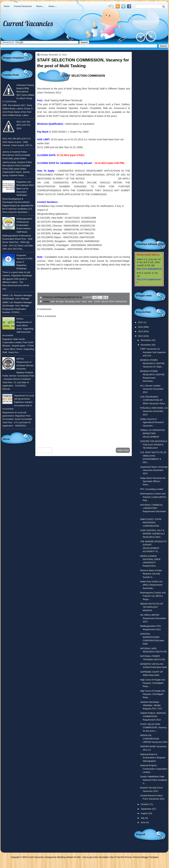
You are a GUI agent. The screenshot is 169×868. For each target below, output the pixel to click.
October (145, 804)
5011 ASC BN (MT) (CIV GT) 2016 (23, 125)
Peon (84, 302)
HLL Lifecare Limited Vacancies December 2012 (152, 389)
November (146, 345)
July (143, 818)
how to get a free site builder (96, 857)
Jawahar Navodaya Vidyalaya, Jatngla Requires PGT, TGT (151, 705)
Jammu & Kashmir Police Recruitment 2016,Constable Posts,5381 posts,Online (16, 155)
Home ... (40, 6)
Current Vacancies (23, 6)
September (146, 809)
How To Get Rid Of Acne (121, 857)
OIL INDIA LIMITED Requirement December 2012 (153, 618)
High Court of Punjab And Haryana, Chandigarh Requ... (153, 683)
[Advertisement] (84, 418)
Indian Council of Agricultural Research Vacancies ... (152, 422)
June (143, 822)
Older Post (123, 450)
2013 (141, 331)
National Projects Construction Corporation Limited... (154, 769)
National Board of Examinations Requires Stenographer (153, 758)
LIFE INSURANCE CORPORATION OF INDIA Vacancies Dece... (153, 400)
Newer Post (45, 450)
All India (60, 302)
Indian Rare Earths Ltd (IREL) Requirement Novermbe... (151, 585)
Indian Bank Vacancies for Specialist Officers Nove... (153, 481)
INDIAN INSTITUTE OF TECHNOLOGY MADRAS (152, 607)
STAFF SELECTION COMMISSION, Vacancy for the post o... (153, 728)
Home (7, 6)
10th (53, 302)
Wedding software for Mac (69, 857)
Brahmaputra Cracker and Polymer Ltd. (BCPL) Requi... (153, 596)
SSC (90, 302)
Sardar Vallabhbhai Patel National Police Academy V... (154, 780)
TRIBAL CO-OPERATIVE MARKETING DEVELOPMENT (152, 433)
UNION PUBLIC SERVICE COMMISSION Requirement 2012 (153, 716)
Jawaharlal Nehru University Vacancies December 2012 (154, 470)
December (146, 340)
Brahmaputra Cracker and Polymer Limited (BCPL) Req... (153, 497)
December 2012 (73, 302)
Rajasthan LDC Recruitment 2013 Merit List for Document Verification (25, 189)
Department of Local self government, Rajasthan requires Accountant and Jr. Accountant (18, 402)
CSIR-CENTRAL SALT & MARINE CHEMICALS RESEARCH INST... (152, 534)
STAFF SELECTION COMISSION (110, 302)
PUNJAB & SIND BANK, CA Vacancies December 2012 (154, 411)
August (144, 813)
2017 (141, 322)
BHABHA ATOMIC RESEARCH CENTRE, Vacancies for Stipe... (153, 363)
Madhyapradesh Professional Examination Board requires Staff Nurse (24, 225)
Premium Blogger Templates (146, 857)
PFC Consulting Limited (152, 489)
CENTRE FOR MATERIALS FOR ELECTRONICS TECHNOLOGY (154, 445)
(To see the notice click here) (102, 179)
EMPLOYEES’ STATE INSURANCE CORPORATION (151, 523)
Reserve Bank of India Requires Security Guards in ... (151, 574)
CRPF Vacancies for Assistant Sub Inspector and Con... (153, 352)
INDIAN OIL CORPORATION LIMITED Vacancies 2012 (154, 739)
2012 (141, 336)
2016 (141, 327)
